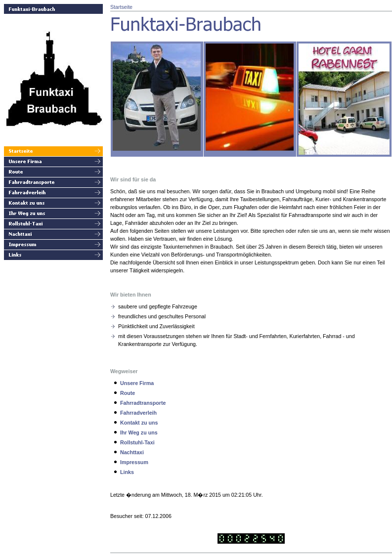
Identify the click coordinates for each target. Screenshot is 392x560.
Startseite (121, 7)
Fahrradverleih (138, 413)
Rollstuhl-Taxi (137, 442)
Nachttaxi (132, 452)
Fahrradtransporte (143, 403)
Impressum (134, 462)
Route (128, 393)
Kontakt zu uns (139, 423)
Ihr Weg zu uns (139, 432)
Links (127, 472)
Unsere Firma (137, 383)
